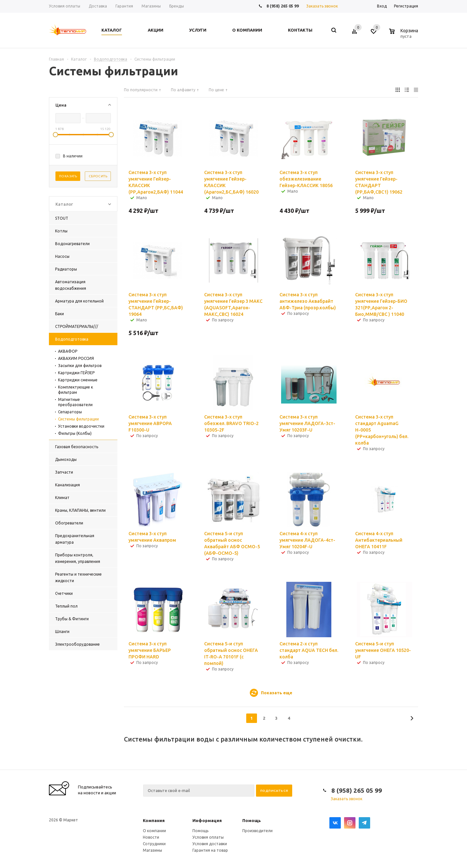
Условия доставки (210, 844)
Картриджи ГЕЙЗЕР (76, 373)
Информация (207, 820)
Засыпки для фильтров (80, 366)
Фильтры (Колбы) (75, 433)
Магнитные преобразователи (75, 402)
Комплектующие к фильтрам (75, 390)
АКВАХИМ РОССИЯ (76, 358)
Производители (257, 831)
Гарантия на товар (210, 850)
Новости (151, 837)
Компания (154, 820)
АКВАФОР (68, 351)
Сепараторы (70, 412)
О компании (154, 831)
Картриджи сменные (78, 380)
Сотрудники (154, 844)
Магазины (152, 850)
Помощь (252, 820)
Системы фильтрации (78, 419)
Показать (68, 176)
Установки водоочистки (81, 426)
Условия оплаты (208, 837)
